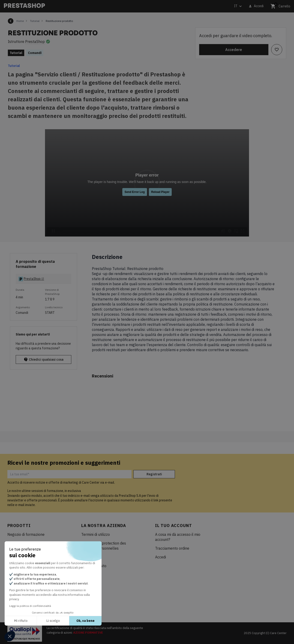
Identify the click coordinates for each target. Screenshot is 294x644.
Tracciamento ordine (172, 548)
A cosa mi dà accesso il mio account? (178, 537)
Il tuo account (174, 526)
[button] (10, 636)
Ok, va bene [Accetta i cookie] (85, 621)
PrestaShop (35, 42)
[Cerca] (100, 6)
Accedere (234, 50)
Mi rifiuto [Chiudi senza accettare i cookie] (21, 621)
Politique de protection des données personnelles (104, 546)
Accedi (160, 557)
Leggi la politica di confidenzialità (30, 606)
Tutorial (14, 66)
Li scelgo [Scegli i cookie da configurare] (53, 621)
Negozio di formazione (26, 534)
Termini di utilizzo (96, 534)
